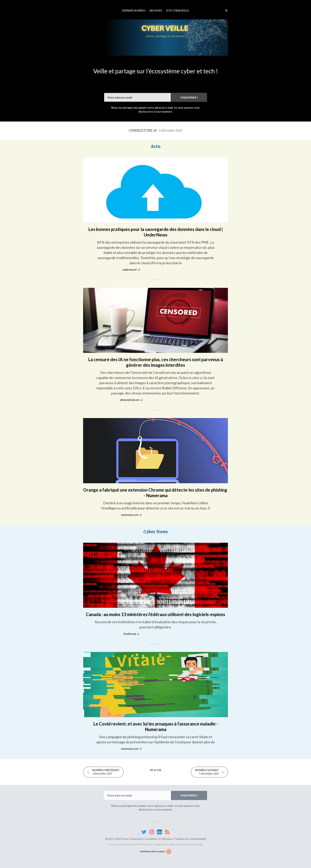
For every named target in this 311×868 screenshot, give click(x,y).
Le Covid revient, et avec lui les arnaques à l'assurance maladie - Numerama (156, 727)
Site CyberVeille (178, 11)
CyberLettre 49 (155, 130)
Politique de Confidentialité (190, 839)
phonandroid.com (130, 400)
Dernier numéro (134, 11)
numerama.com (130, 515)
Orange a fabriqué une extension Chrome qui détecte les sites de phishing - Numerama (155, 493)
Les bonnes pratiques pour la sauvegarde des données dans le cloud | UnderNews (155, 232)
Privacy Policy (168, 844)
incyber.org (130, 634)
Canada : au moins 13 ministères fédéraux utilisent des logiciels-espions (155, 614)
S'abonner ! (189, 97)
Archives (156, 11)
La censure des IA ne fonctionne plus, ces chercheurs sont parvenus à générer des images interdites (155, 362)
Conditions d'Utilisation (159, 839)
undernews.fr (130, 269)
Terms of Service (189, 844)
